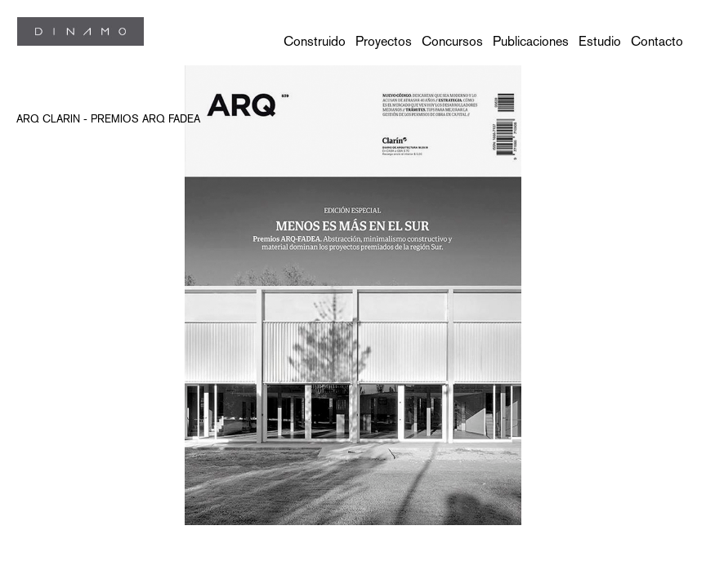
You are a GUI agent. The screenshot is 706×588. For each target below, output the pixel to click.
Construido (315, 41)
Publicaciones (531, 41)
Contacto (657, 41)
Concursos (452, 41)
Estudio (600, 41)
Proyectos (384, 41)
